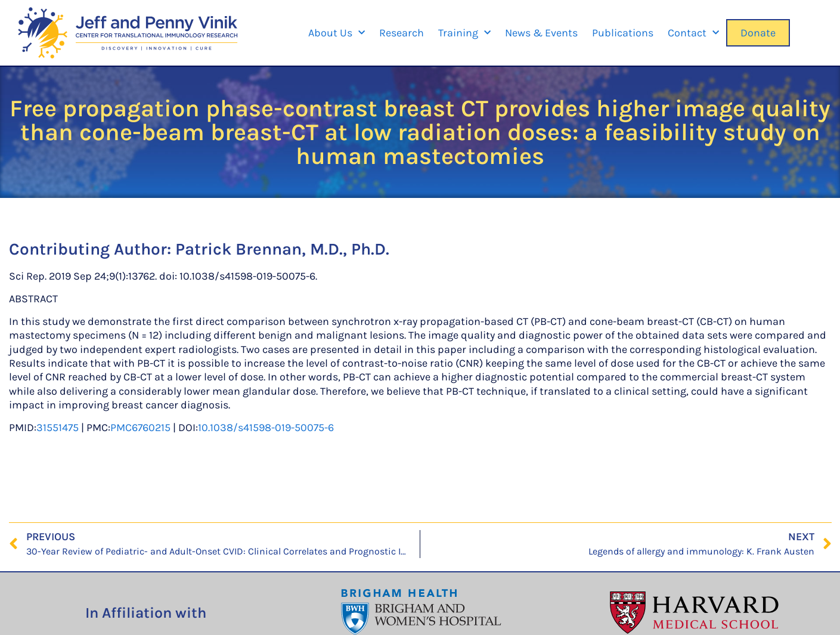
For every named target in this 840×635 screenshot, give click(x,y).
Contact (693, 33)
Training (464, 33)
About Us (337, 33)
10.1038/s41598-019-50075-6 (266, 428)
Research (402, 33)
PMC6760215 (140, 428)
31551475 (58, 428)
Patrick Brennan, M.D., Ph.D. (282, 249)
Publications (623, 33)
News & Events (541, 33)
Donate (758, 33)
